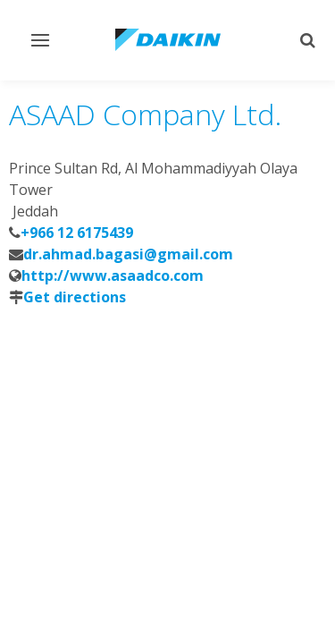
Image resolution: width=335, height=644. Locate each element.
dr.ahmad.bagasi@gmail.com (128, 254)
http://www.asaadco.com (113, 275)
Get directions (75, 297)
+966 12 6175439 (77, 233)
